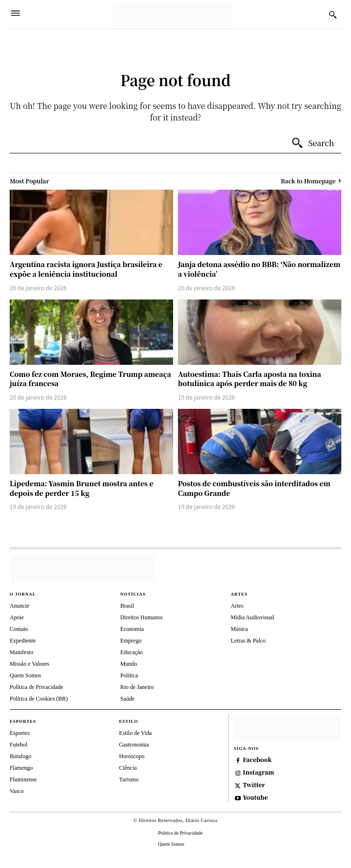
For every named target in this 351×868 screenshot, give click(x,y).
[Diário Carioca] (173, 14)
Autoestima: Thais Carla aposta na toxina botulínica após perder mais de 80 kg (249, 379)
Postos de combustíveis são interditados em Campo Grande (254, 488)
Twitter (254, 785)
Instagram (258, 772)
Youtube (255, 797)
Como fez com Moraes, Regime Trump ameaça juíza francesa (90, 379)
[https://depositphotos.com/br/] (287, 728)
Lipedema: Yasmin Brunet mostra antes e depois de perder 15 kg (81, 488)
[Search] (313, 143)
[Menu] (15, 14)
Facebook (257, 760)
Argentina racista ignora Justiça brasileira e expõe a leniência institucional (86, 269)
